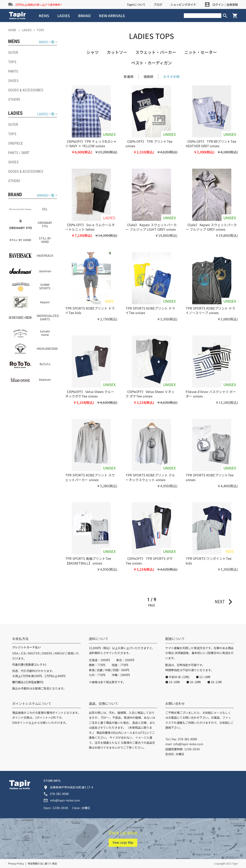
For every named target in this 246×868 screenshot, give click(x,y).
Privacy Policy (16, 863)
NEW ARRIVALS (112, 15)
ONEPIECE (16, 143)
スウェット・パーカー (156, 52)
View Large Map (123, 843)
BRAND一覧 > (47, 195)
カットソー (117, 52)
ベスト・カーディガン (152, 63)
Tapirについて (136, 4)
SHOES (13, 81)
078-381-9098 (188, 739)
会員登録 (232, 4)
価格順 (148, 76)
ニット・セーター (201, 52)
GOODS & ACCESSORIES (26, 90)
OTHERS (14, 99)
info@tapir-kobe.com (188, 744)
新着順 (129, 76)
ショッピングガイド (183, 4)
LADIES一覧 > (47, 114)
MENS (44, 15)
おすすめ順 (171, 76)
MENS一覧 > (48, 42)
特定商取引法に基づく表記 (42, 863)
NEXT (225, 602)
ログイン (218, 4)
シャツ (93, 52)
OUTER (13, 53)
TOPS (12, 62)
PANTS (13, 71)
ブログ (158, 4)
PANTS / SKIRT (19, 153)
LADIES (64, 15)
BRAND (84, 15)
